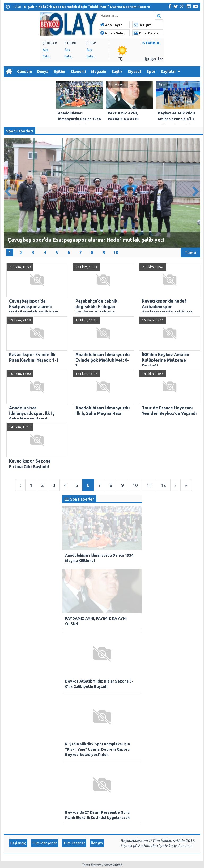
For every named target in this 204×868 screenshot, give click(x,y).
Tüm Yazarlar (74, 755)
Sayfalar (168, 72)
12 (163, 485)
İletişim (143, 25)
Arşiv (30, 82)
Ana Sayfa (111, 25)
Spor (151, 72)
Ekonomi (78, 72)
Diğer (11, 82)
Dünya (43, 72)
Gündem (24, 72)
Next (196, 98)
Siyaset (135, 72)
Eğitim (59, 72)
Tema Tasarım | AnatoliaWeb (102, 777)
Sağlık (117, 72)
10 (116, 252)
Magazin (99, 72)
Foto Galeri (146, 33)
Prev (60, 98)
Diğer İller (154, 59)
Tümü (190, 252)
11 (149, 485)
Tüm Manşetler (45, 755)
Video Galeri (113, 33)
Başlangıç (18, 755)
